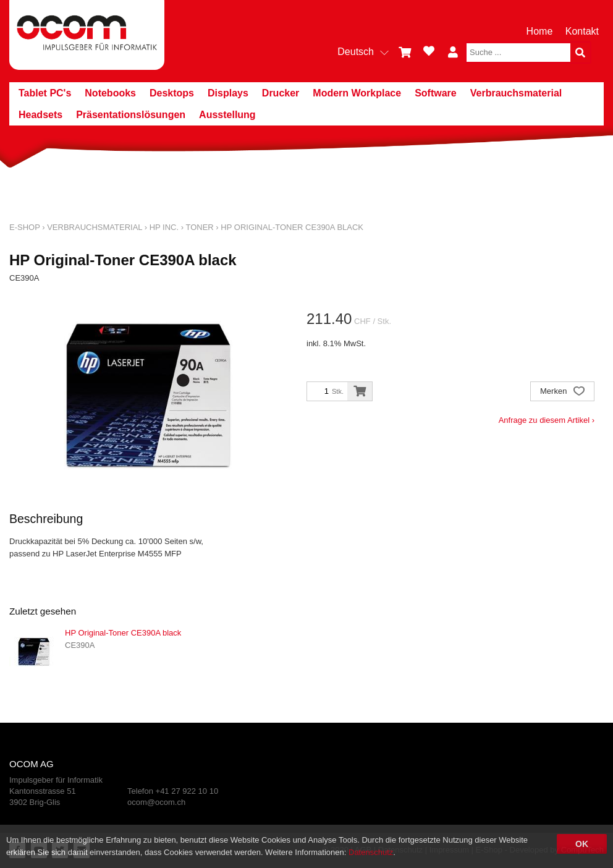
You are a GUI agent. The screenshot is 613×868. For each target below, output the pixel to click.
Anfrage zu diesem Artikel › (547, 420)
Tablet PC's (45, 93)
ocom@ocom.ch (156, 802)
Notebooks (110, 93)
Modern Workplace (357, 93)
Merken (562, 392)
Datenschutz (371, 852)
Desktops (172, 93)
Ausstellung (227, 115)
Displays (228, 93)
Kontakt (582, 31)
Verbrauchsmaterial (516, 93)
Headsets (40, 115)
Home (540, 31)
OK (582, 844)
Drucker (281, 93)
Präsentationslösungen (131, 115)
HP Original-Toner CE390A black (292, 227)
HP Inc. (164, 227)
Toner (199, 227)
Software (436, 93)
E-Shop (25, 227)
